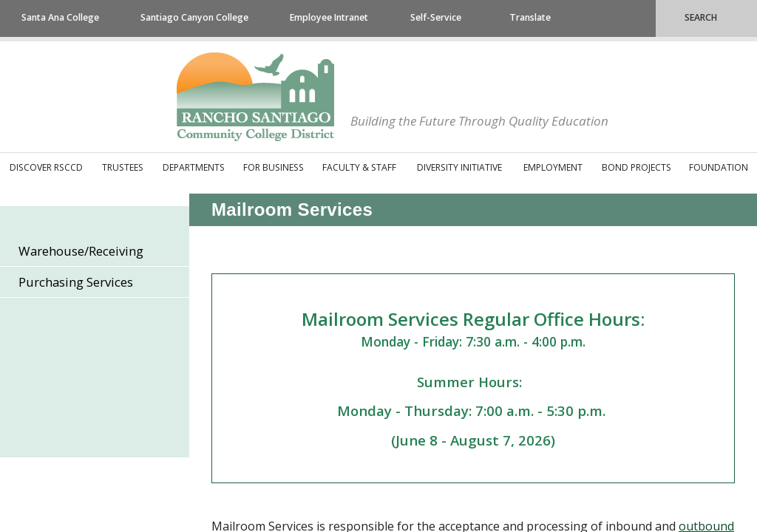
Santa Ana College (60, 17)
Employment (553, 167)
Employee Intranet (329, 17)
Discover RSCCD (46, 167)
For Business (274, 167)
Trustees (123, 167)
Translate (530, 17)
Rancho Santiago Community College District (255, 97)
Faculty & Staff (359, 167)
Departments (194, 167)
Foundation (719, 167)
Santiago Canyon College (194, 17)
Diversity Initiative (459, 167)
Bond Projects (637, 167)
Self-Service (436, 17)
